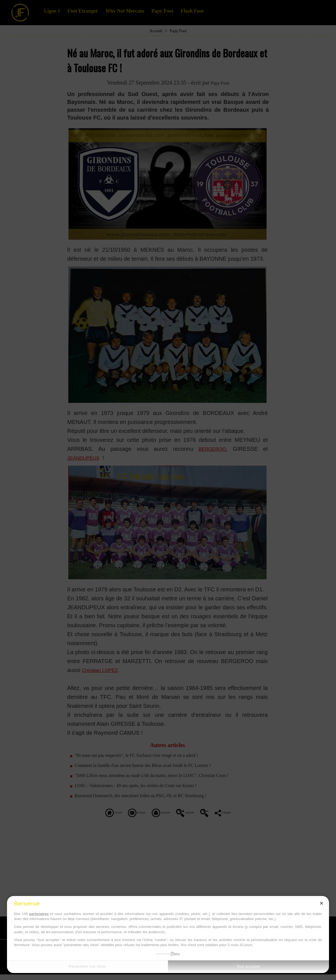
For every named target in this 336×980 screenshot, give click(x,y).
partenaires (39, 914)
